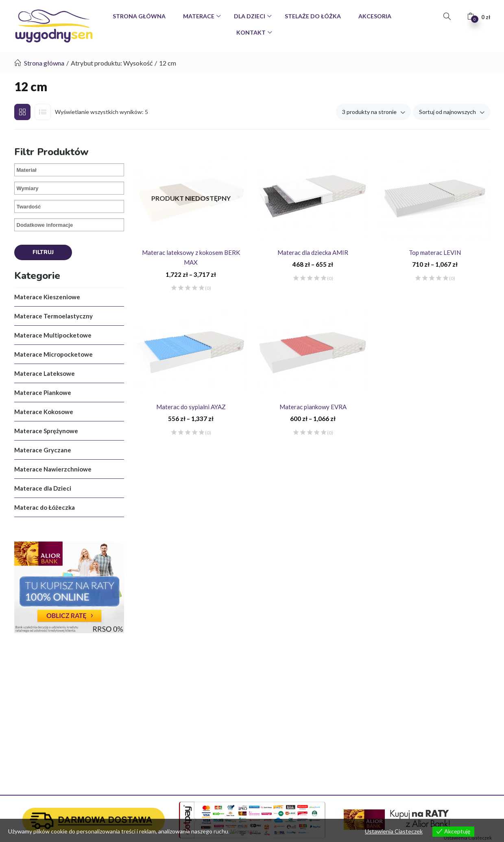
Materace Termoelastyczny (53, 316)
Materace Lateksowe (45, 373)
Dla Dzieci (250, 16)
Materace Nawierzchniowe (53, 469)
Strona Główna (139, 16)
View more (244, 831)
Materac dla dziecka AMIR (313, 252)
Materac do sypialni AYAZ (191, 407)
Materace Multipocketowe (53, 335)
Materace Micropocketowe (53, 354)
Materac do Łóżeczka (45, 507)
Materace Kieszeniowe (47, 297)
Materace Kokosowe (44, 412)
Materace (199, 16)
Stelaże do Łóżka (313, 16)
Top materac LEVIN (435, 252)
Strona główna (44, 63)
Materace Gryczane (43, 450)
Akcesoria (375, 16)
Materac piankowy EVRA (313, 407)
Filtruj (43, 252)
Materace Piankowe (43, 392)
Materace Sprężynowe (46, 431)
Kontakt (252, 32)
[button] (479, 16)
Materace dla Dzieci (43, 488)
